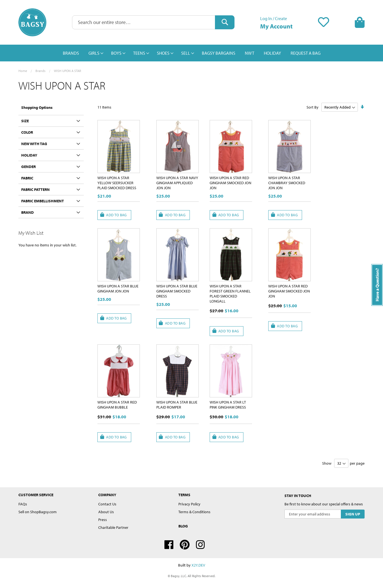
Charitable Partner (113, 527)
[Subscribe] (353, 514)
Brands (40, 71)
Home (23, 71)
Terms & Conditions (194, 512)
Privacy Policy (189, 504)
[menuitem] (71, 53)
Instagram (200, 545)
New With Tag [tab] (34, 144)
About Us (106, 512)
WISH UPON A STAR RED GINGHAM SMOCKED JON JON (230, 183)
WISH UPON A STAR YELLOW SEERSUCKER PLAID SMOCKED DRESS (117, 183)
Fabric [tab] (27, 178)
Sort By (313, 107)
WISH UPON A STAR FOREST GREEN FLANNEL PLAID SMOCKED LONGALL (230, 294)
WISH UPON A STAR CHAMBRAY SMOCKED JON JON (287, 183)
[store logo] (32, 22)
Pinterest (185, 545)
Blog (183, 526)
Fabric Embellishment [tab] (43, 201)
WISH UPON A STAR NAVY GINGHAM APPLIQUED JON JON (177, 183)
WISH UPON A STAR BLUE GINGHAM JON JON (118, 289)
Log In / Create (274, 18)
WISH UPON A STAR (67, 71)
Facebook (169, 545)
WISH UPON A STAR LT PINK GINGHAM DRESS (228, 405)
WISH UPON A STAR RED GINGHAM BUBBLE (117, 405)
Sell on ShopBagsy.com (38, 512)
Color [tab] (27, 132)
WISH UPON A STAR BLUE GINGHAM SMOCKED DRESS (177, 291)
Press (103, 520)
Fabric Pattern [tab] (35, 189)
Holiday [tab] (29, 155)
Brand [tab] (27, 212)
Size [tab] (25, 121)
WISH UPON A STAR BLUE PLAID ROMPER (177, 405)
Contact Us (107, 504)
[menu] (191, 53)
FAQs (23, 504)
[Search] (225, 22)
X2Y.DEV (198, 565)
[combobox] (153, 22)
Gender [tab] (28, 167)
